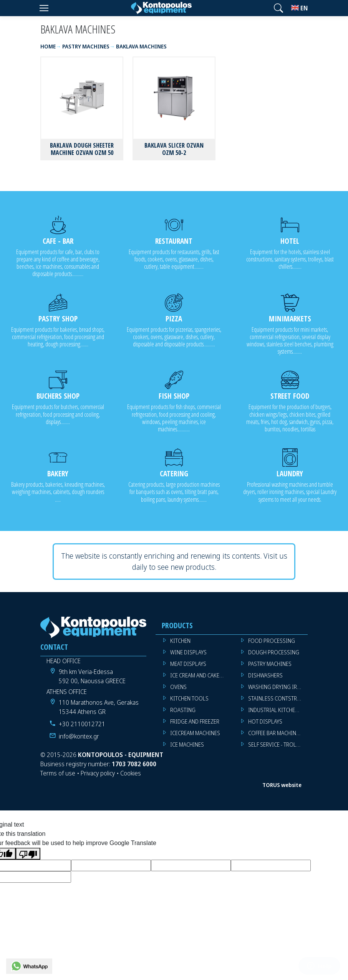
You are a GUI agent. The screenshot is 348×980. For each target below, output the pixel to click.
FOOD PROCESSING (272, 641)
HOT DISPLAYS (265, 721)
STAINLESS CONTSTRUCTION (278, 698)
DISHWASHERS (265, 675)
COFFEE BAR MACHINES (275, 733)
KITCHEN (180, 641)
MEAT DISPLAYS (188, 664)
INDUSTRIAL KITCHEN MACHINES (278, 710)
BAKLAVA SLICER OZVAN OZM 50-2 (174, 149)
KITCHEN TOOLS (189, 698)
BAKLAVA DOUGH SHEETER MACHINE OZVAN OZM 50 (82, 149)
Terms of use (58, 773)
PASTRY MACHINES (270, 664)
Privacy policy (98, 773)
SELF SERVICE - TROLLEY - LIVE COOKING (278, 745)
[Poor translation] (28, 854)
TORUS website (282, 785)
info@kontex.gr (79, 736)
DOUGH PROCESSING (274, 652)
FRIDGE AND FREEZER (195, 721)
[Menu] (44, 8)
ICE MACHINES (187, 745)
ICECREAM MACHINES (195, 733)
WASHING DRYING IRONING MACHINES (278, 687)
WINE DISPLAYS (188, 652)
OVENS (178, 687)
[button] (278, 8)
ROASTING (183, 710)
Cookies (131, 773)
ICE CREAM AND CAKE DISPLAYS (200, 675)
